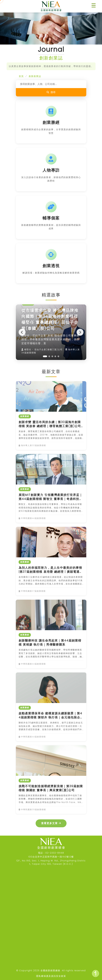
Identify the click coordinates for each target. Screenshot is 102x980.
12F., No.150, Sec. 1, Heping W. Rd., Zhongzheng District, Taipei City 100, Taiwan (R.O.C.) (51, 862)
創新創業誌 (35, 76)
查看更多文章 (51, 823)
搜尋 (51, 92)
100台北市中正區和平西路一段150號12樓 (51, 857)
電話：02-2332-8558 (51, 853)
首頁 (21, 76)
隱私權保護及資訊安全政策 (51, 976)
